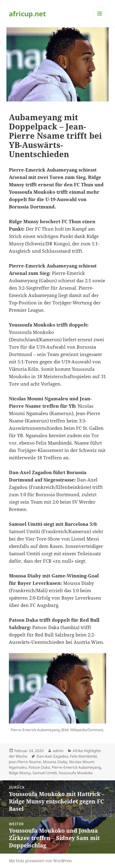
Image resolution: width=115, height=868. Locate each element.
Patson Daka (39, 767)
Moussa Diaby (55, 762)
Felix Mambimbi (83, 756)
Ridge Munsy (20, 773)
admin (58, 751)
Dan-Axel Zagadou (52, 756)
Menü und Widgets (100, 20)
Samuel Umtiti (45, 773)
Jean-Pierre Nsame (25, 762)
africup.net (27, 14)
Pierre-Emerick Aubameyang (76, 767)
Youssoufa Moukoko (76, 773)
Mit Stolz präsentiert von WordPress (40, 861)
